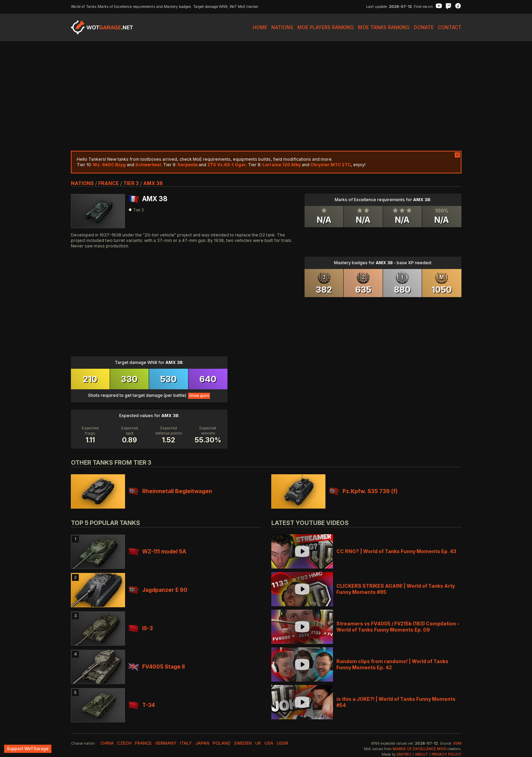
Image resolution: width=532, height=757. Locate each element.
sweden (243, 743)
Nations (282, 27)
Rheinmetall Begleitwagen (170, 491)
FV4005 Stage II (157, 667)
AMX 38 (153, 183)
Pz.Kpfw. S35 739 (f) (363, 491)
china (107, 743)
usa (269, 743)
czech (124, 743)
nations (82, 183)
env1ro (404, 754)
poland (222, 743)
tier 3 (131, 183)
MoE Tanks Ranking (384, 27)
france (109, 183)
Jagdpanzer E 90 (158, 590)
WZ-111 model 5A (157, 552)
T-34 (142, 705)
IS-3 (141, 628)
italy (186, 743)
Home (260, 27)
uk (258, 743)
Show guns (199, 396)
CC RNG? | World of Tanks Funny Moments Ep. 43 (396, 551)
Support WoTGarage (28, 749)
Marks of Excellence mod (419, 749)
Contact (450, 27)
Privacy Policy (447, 754)
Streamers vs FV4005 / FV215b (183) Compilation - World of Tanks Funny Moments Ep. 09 (398, 627)
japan (202, 743)
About (422, 754)
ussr (282, 743)
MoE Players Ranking (326, 27)
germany (166, 743)
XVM (457, 743)
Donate (424, 27)
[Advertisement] (266, 96)
